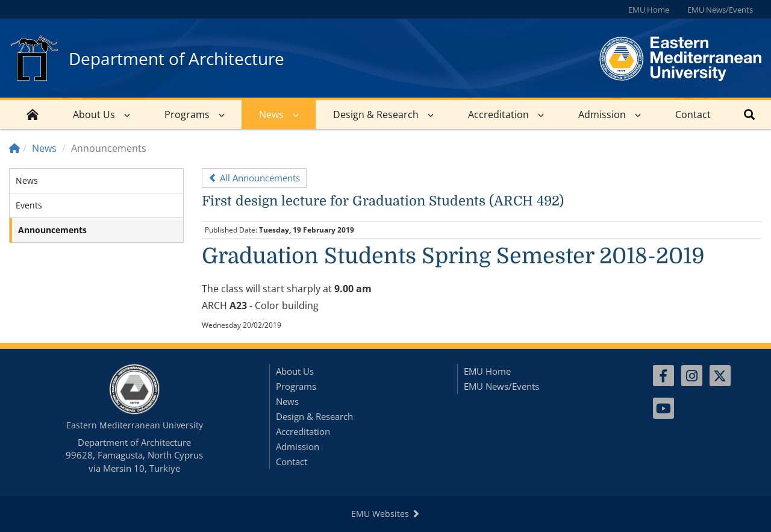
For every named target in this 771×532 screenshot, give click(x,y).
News (271, 114)
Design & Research (376, 114)
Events (29, 205)
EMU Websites (385, 514)
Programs (187, 114)
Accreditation (498, 114)
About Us (94, 114)
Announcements (52, 230)
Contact (693, 114)
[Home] (14, 148)
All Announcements (254, 178)
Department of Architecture (176, 58)
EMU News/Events (720, 10)
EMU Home (649, 10)
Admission (602, 114)
